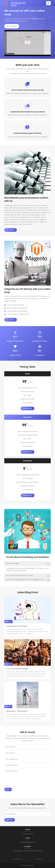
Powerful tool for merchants (17, 626)
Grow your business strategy (17, 669)
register (13, 568)
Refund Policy (40, 859)
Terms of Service (16, 859)
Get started (11, 230)
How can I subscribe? (12, 563)
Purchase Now (28, 408)
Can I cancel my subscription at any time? (19, 575)
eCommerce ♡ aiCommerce (17, 711)
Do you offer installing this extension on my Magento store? (25, 580)
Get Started (12, 26)
